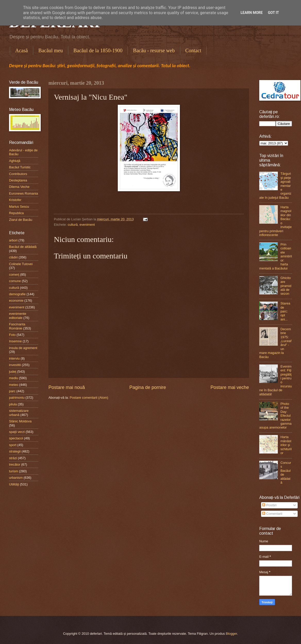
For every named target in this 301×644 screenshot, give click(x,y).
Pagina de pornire (148, 387)
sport (13, 445)
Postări (269, 505)
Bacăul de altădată (23, 247)
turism (14, 471)
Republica (16, 213)
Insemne (15, 341)
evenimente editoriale (18, 316)
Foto (12, 335)
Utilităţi (14, 484)
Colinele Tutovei (21, 264)
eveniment (87, 225)
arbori (13, 240)
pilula (13, 404)
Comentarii (272, 514)
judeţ (13, 372)
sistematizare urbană (19, 413)
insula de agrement (23, 348)
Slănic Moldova (20, 421)
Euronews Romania (23, 193)
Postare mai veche (230, 387)
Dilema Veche (19, 187)
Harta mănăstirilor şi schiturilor (286, 445)
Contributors (18, 174)
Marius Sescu (19, 207)
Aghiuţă (15, 161)
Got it (273, 13)
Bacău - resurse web (154, 50)
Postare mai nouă (67, 387)
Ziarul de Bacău (21, 220)
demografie (17, 294)
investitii (15, 365)
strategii (15, 451)
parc (12, 391)
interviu (14, 358)
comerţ (14, 275)
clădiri (13, 257)
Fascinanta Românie (17, 326)
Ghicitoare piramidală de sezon (286, 286)
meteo (14, 385)
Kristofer (15, 200)
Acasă (22, 50)
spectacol (16, 438)
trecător (15, 464)
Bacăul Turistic (20, 167)
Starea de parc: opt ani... (285, 311)
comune (15, 281)
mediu (14, 378)
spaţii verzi (17, 432)
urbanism (16, 478)
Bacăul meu (51, 50)
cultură (73, 225)
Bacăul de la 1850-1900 (98, 50)
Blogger (231, 634)
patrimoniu (17, 398)
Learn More (252, 13)
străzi (13, 458)
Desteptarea (18, 180)
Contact (193, 50)
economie (16, 301)
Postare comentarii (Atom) (89, 398)
